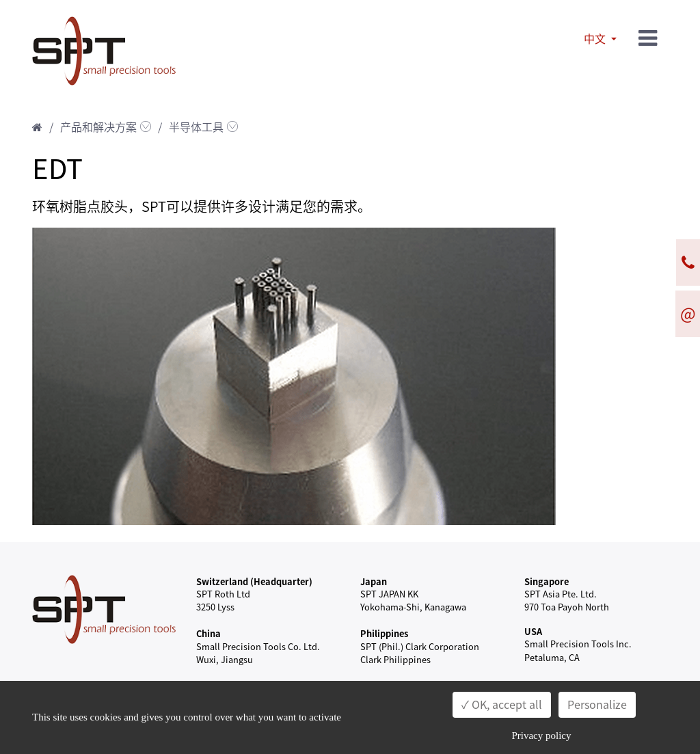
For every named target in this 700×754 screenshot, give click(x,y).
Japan (374, 581)
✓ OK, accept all (502, 705)
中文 (596, 39)
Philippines (384, 633)
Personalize (597, 705)
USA (533, 631)
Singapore (547, 581)
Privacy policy (541, 736)
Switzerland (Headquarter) (254, 581)
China (208, 633)
